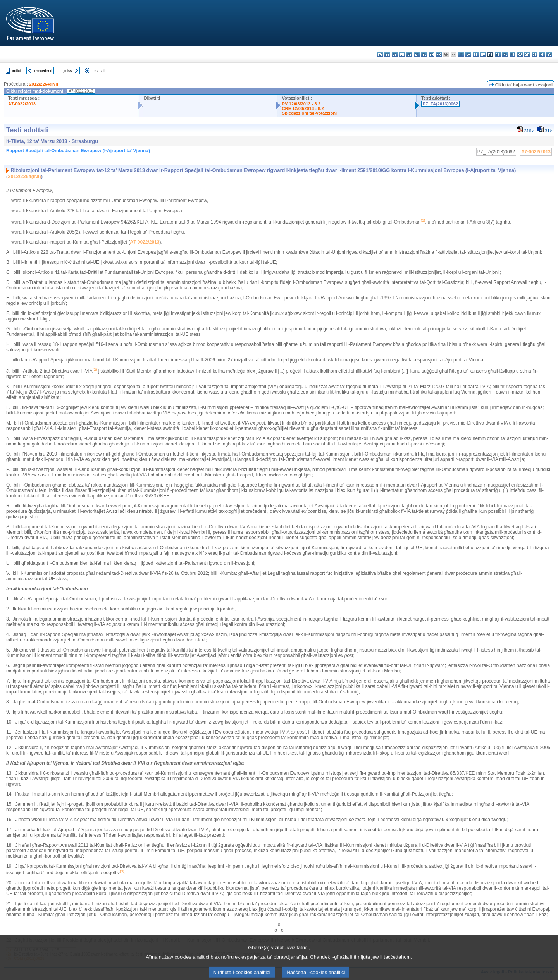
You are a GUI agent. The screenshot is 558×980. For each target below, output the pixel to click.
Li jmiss (66, 71)
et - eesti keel (417, 54)
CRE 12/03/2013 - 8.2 (303, 108)
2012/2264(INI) (44, 84)
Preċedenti (43, 71)
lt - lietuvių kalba (476, 54)
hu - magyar (483, 54)
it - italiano (461, 54)
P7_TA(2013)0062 (440, 104)
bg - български (380, 54)
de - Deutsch (409, 54)
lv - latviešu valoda (468, 54)
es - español (387, 54)
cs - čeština (395, 54)
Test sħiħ (99, 71)
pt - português (512, 54)
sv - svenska (549, 54)
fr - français (439, 54)
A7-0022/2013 (22, 104)
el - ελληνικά (424, 54)
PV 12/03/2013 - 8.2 (301, 104)
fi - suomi (542, 54)
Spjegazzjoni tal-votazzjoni (310, 113)
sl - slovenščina (535, 54)
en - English (431, 54)
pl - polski (505, 54)
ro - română (520, 54)
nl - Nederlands (498, 54)
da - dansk (402, 54)
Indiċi (16, 71)
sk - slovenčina (527, 54)
